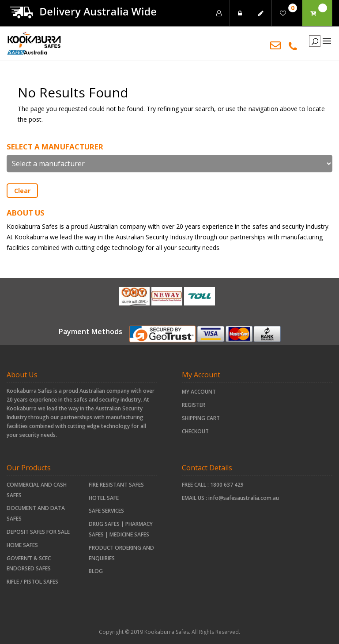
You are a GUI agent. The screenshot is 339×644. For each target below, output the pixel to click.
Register (194, 405)
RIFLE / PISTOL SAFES (32, 582)
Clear (22, 191)
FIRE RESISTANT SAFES (116, 485)
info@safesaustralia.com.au (244, 498)
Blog (96, 571)
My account (199, 392)
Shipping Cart (201, 418)
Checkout (195, 431)
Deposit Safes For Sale (38, 532)
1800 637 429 (227, 485)
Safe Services (106, 511)
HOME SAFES (22, 545)
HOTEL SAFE (104, 498)
